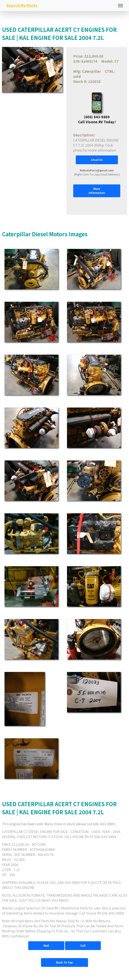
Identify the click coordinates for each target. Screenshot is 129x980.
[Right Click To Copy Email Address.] (97, 172)
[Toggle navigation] (120, 6)
